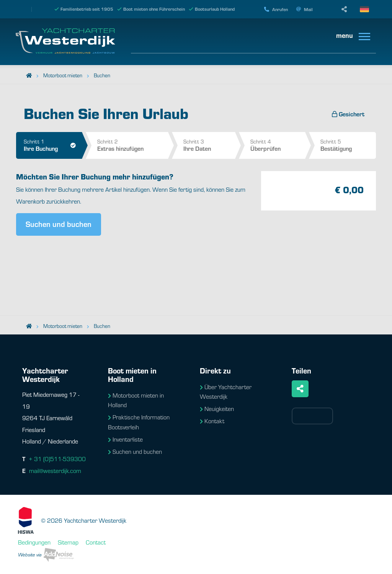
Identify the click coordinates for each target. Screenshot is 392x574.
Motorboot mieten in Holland (136, 400)
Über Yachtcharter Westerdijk (226, 392)
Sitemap (68, 542)
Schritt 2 (132, 145)
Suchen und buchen (59, 224)
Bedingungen (34, 542)
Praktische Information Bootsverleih (139, 422)
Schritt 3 (209, 145)
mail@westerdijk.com (55, 470)
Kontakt (212, 421)
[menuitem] (350, 36)
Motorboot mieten (63, 75)
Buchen (102, 75)
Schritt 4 (278, 145)
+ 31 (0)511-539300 (57, 459)
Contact (96, 542)
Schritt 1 (53, 145)
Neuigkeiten (217, 408)
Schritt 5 (348, 145)
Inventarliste (125, 439)
